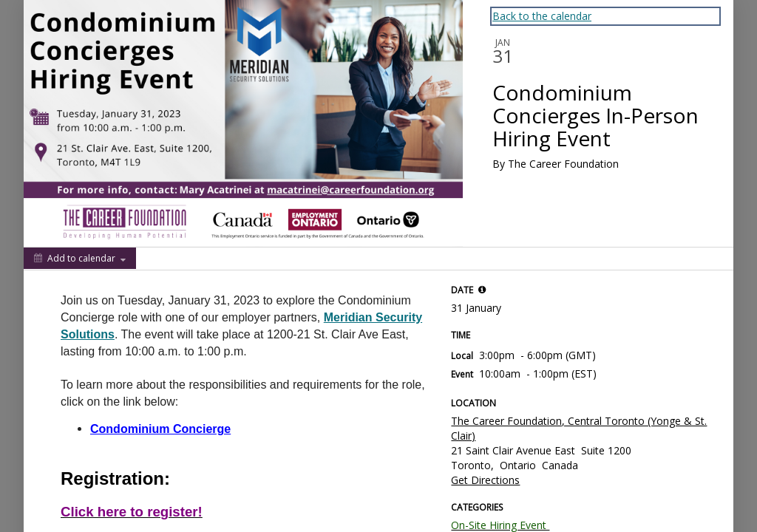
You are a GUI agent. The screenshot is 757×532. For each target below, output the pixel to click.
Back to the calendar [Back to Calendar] (542, 16)
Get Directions (485, 480)
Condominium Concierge (160, 429)
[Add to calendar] (80, 258)
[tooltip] (482, 290)
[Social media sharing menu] (161, 259)
